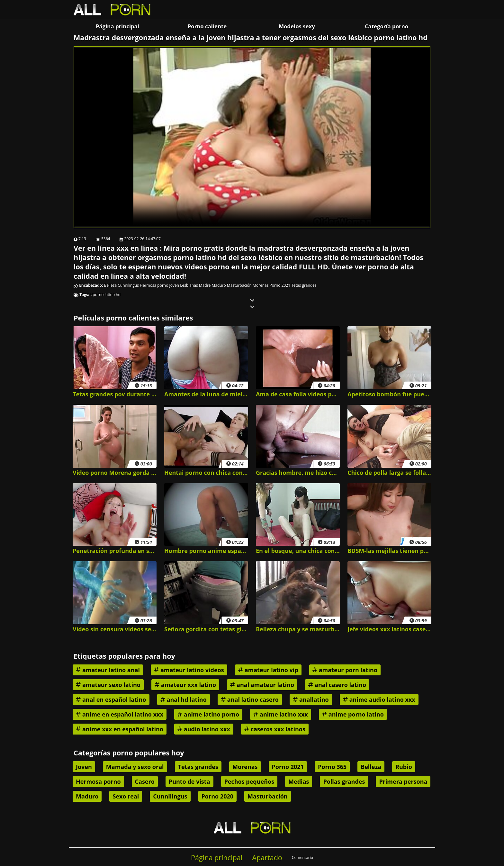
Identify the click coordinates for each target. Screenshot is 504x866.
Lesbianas (189, 285)
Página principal (117, 26)
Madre (205, 285)
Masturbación (239, 285)
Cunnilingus (128, 285)
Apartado (267, 857)
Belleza (111, 285)
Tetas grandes (304, 285)
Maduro (219, 285)
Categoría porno (387, 26)
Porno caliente (207, 26)
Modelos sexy (297, 26)
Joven (174, 285)
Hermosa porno (154, 285)
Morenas (261, 285)
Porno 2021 (280, 285)
